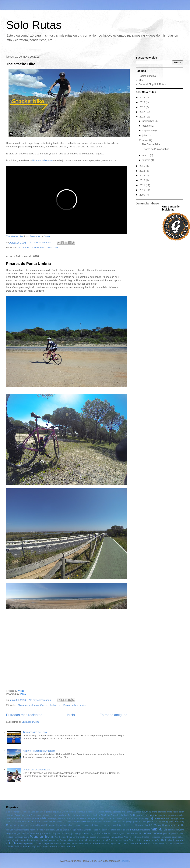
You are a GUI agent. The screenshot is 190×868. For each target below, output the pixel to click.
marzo (146, 155)
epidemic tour (99, 822)
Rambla (114, 837)
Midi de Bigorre (62, 830)
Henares (52, 825)
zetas (63, 847)
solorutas (12, 843)
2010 (143, 190)
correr (52, 821)
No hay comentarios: (41, 242)
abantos (32, 812)
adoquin (40, 812)
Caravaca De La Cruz (67, 818)
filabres (117, 822)
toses (87, 844)
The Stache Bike (21, 64)
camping (180, 815)
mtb (42, 248)
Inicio (71, 715)
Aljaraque (23, 705)
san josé (44, 840)
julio (145, 135)
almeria (101, 812)
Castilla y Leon (123, 818)
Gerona (143, 822)
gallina (136, 822)
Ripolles (146, 837)
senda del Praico (107, 840)
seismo (70, 840)
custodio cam (70, 822)
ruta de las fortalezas (30, 840)
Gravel (44, 705)
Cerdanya (174, 818)
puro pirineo (91, 837)
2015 (143, 166)
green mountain (21, 825)
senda (49, 248)
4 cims (24, 812)
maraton (10, 830)
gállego (129, 822)
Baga (33, 815)
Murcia (163, 829)
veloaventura (18, 846)
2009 (143, 195)
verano (28, 846)
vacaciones (141, 843)
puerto (26, 837)
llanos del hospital (135, 825)
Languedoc (112, 825)
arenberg (162, 812)
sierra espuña (153, 840)
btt (19, 248)
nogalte (10, 833)
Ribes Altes (123, 837)
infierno (71, 825)
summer (58, 844)
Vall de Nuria (154, 844)
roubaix (181, 837)
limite (124, 825)
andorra (146, 812)
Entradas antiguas (113, 715)
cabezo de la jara (147, 815)
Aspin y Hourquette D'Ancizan (39, 751)
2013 (143, 176)
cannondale (40, 818)
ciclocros (34, 705)
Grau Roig (179, 821)
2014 (143, 171)
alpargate (117, 812)
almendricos (91, 812)
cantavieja (52, 818)
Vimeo (48, 236)
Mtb (141, 80)
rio (130, 837)
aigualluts (48, 812)
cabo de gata (169, 815)
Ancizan (138, 812)
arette (169, 812)
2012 (143, 180)
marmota (18, 830)
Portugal (10, 837)
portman (180, 834)
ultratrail (124, 844)
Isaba (77, 825)
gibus (149, 822)
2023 (143, 97)
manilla (180, 825)
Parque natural (44, 833)
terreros (74, 844)
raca (107, 837)
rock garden (155, 837)
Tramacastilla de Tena (35, 732)
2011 (143, 185)
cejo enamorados (159, 818)
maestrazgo (170, 825)
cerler (181, 818)
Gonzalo (156, 822)
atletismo (10, 815)
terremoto (66, 844)
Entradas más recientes (24, 715)
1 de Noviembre (13, 812)
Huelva (53, 705)
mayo (146, 140)
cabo (160, 815)
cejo (147, 818)
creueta (60, 822)
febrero (147, 160)
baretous (48, 815)
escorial (109, 822)
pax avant (84, 833)
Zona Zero (71, 846)
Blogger (125, 861)
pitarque (167, 834)
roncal (174, 837)
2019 (143, 102)
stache (33, 844)
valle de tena (178, 844)
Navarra (180, 830)
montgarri (103, 830)
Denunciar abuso (147, 203)
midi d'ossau (49, 830)
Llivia (146, 825)
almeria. (108, 812)
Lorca (153, 825)
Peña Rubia (103, 833)
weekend (56, 847)
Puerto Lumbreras (42, 837)
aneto (154, 812)
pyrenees (101, 837)
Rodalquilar (166, 837)
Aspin (175, 812)
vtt (50, 846)
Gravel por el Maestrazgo (37, 770)
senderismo (121, 840)
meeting (26, 830)
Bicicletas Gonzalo (42, 160)
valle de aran (166, 844)
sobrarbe (180, 840)
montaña (81, 830)
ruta (17, 840)
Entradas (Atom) (31, 722)
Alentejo (72, 812)
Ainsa (65, 812)
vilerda (46, 847)
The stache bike (15, 236)
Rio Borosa (137, 837)
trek (119, 844)
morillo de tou (123, 830)
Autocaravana (22, 815)
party (54, 834)
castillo (133, 818)
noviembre (149, 121)
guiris (38, 825)
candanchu (28, 818)
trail (56, 248)
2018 (143, 107)
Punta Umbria (71, 705)
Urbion (132, 844)
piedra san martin (133, 834)
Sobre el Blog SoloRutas (152, 84)
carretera (82, 818)
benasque (81, 815)
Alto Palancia (128, 812)
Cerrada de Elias (14, 822)
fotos (123, 822)
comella (45, 822)
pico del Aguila (118, 834)
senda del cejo (90, 840)
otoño (23, 834)
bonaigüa (128, 815)
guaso (32, 825)
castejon (101, 818)
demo (79, 822)
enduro (26, 248)
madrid (161, 825)
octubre (147, 126)
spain (27, 843)
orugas (17, 834)
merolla (40, 830)
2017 (143, 112)
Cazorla (141, 818)
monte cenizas (92, 830)
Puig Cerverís (60, 837)
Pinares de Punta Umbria (28, 264)
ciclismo (26, 821)
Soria (21, 844)
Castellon (110, 818)
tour (92, 843)
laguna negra (100, 825)
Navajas (172, 830)
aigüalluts (57, 812)
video (40, 847)
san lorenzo (54, 840)
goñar (163, 822)
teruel (81, 843)
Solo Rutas (34, 25)
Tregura (113, 844)
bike (122, 815)
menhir (33, 830)
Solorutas (35, 236)
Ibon (65, 825)
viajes (83, 705)
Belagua (72, 815)
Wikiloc (21, 691)
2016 (143, 117)
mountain (134, 830)
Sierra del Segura (137, 840)
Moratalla (112, 830)
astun (181, 812)
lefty (119, 825)
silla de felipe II (167, 840)
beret (89, 815)
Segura (63, 840)
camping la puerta (14, 818)
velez (8, 847)
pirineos (157, 833)
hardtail (35, 248)
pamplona (31, 834)
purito (83, 837)
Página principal (148, 76)
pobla (173, 834)
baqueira (40, 815)
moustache (145, 830)
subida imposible (45, 843)
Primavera (18, 837)
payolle (93, 834)
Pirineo (146, 833)
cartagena (92, 818)
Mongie (73, 830)
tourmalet (99, 843)
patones (75, 834)
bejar (65, 815)
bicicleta (96, 815)
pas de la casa (64, 834)
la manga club (87, 825)
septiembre (149, 130)
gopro (169, 821)
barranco (57, 815)
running (10, 840)
